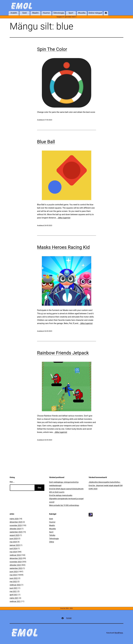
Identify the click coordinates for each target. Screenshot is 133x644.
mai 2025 (13, 542)
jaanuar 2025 (15, 545)
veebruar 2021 (15, 601)
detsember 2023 (16, 558)
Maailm (52, 525)
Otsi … (12, 482)
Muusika (52, 529)
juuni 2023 (14, 572)
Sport (51, 532)
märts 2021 (14, 598)
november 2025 (16, 525)
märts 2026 (14, 519)
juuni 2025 (14, 539)
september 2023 (16, 568)
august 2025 (14, 535)
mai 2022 (13, 582)
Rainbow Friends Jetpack (63, 353)
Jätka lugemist (64, 218)
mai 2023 (13, 575)
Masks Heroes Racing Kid (63, 247)
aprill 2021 (14, 595)
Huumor (52, 522)
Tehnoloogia (54, 539)
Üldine (52, 542)
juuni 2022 (14, 578)
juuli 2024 (13, 548)
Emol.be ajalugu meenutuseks (61, 495)
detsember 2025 (16, 522)
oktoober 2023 (15, 565)
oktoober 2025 (15, 529)
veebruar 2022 (15, 585)
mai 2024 (13, 552)
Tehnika (52, 535)
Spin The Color (52, 49)
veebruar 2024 (15, 555)
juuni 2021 (14, 588)
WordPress (119, 633)
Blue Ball (46, 142)
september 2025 (16, 532)
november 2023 (16, 562)
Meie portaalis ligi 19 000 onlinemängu (64, 505)
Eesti (51, 519)
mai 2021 (13, 591)
